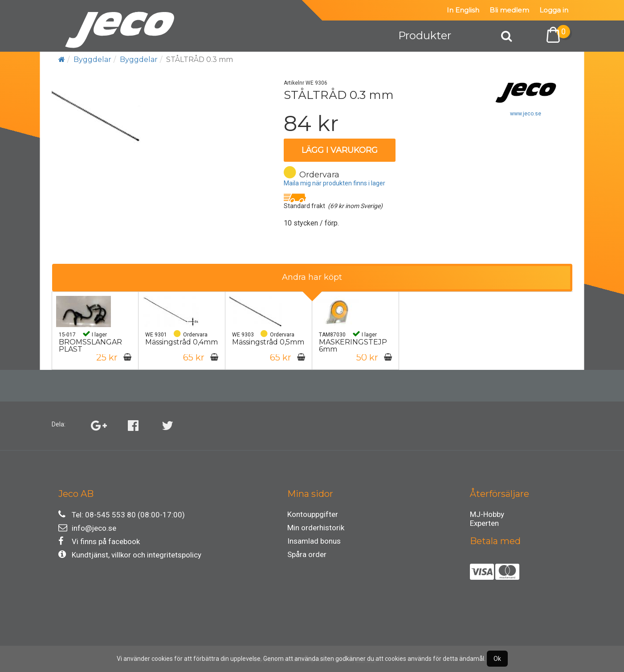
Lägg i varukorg (340, 150)
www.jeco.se (526, 114)
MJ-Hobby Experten (487, 516)
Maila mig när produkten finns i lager (334, 183)
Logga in (554, 10)
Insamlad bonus (314, 541)
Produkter (425, 35)
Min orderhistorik (316, 528)
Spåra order (307, 554)
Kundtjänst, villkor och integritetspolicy (130, 555)
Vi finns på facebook (99, 541)
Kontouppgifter (313, 514)
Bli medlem (509, 10)
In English (463, 10)
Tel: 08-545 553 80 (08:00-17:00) (122, 514)
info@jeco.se (87, 528)
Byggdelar (92, 59)
